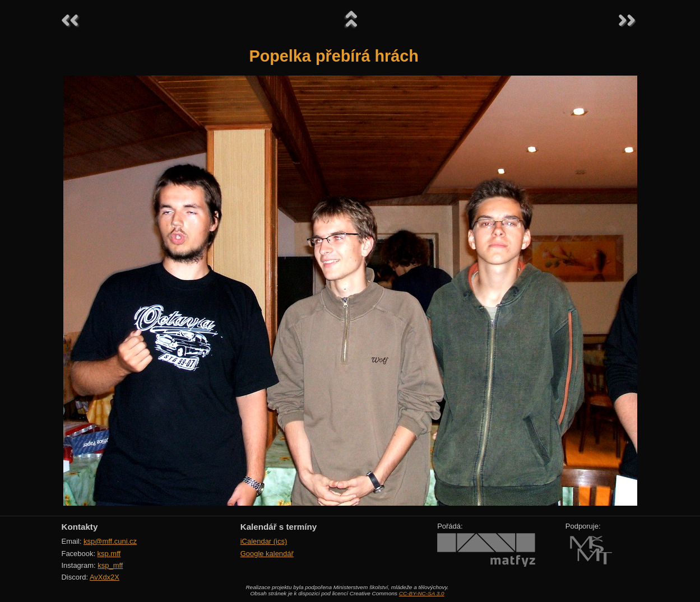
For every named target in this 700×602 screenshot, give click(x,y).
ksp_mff (110, 565)
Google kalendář (267, 554)
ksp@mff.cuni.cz (110, 541)
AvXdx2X (105, 577)
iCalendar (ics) (264, 541)
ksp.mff (109, 554)
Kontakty (80, 527)
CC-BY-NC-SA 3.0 (422, 593)
